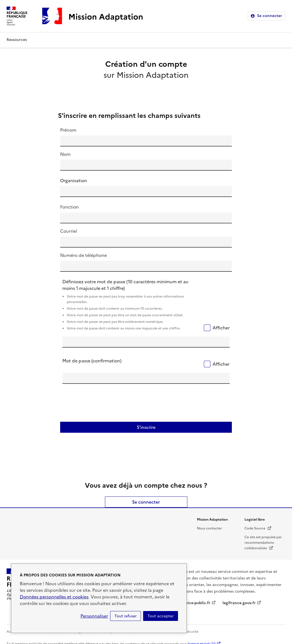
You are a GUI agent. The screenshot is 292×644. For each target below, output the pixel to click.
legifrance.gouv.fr (239, 603)
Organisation (74, 181)
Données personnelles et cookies (54, 597)
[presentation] (104, 404)
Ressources (17, 40)
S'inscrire (146, 427)
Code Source (258, 528)
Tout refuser (126, 616)
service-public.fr (195, 603)
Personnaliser (94, 616)
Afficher (221, 328)
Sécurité (192, 632)
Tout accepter (161, 616)
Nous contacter (209, 528)
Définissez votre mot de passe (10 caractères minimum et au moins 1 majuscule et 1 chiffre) (132, 305)
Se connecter (270, 16)
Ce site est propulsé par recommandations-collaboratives (263, 543)
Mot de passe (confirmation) (92, 361)
